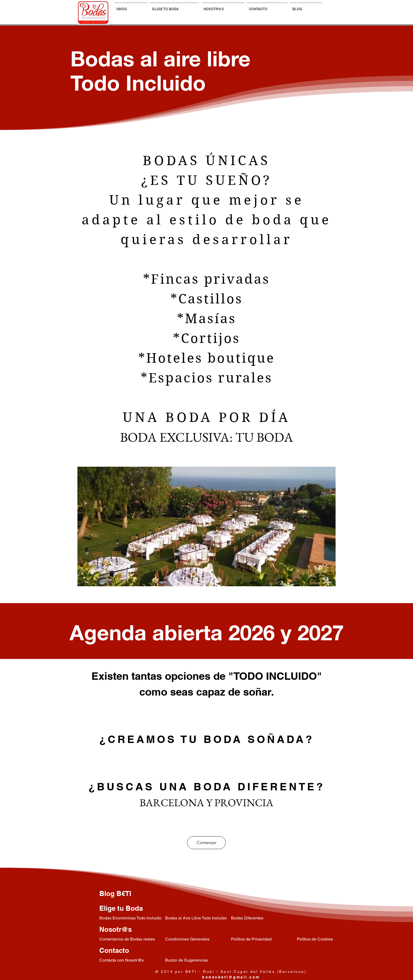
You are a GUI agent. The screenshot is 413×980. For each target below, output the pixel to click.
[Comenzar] (206, 843)
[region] (206, 526)
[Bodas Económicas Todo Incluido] (132, 918)
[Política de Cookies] (330, 939)
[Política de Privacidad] (264, 939)
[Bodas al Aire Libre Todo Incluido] (198, 918)
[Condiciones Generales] (198, 939)
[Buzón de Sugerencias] (198, 960)
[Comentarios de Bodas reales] (132, 939)
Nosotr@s (115, 929)
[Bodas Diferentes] (264, 918)
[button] (174, 7)
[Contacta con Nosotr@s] (132, 960)
